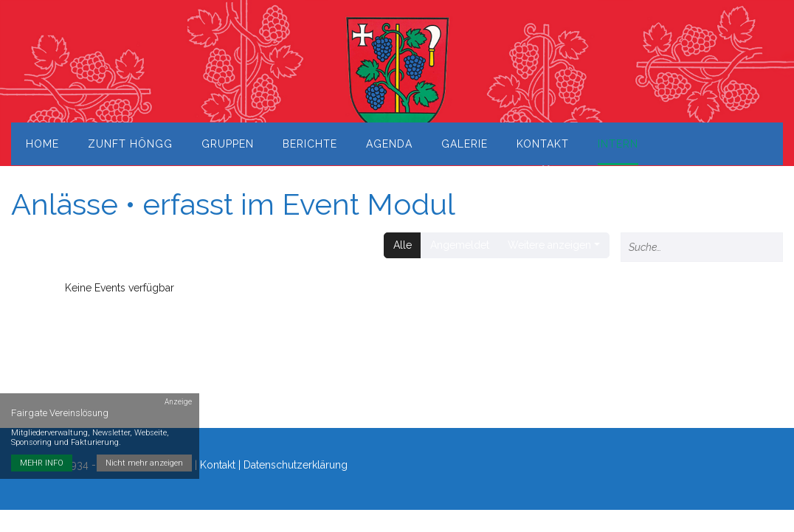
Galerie (465, 144)
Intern (618, 144)
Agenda (389, 144)
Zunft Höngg (130, 144)
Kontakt (543, 144)
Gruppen (228, 144)
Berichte (310, 144)
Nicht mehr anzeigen (144, 463)
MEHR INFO (42, 463)
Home (42, 144)
